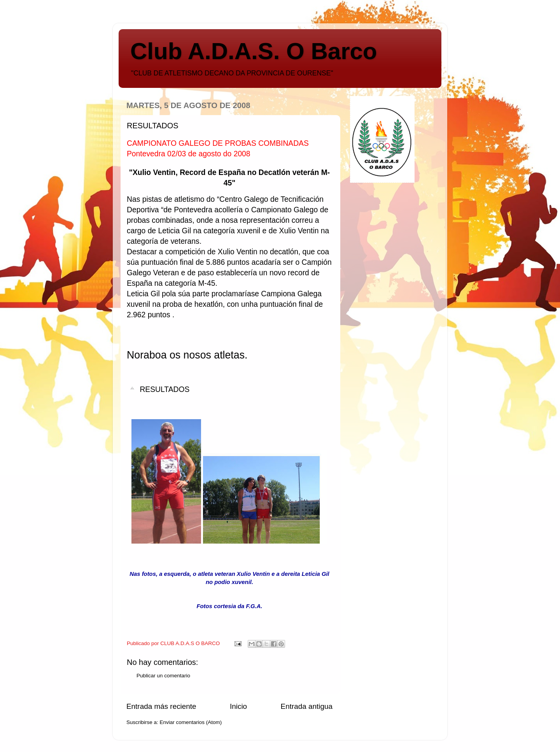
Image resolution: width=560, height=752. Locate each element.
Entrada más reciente (161, 706)
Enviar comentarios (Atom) (191, 722)
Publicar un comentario (163, 676)
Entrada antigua (307, 706)
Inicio (238, 706)
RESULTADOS (164, 389)
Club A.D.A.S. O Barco (254, 51)
